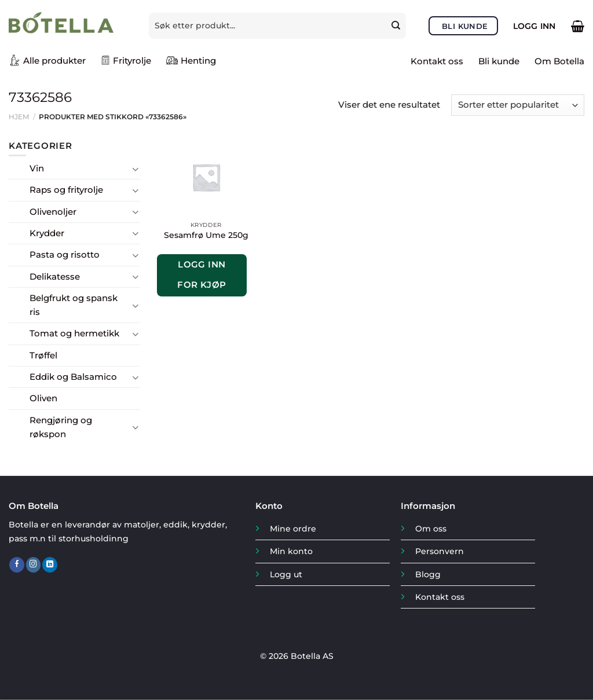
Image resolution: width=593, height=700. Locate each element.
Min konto (291, 551)
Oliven (43, 398)
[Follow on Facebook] (17, 565)
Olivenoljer (53, 212)
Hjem (19, 117)
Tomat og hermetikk (74, 333)
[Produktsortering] (518, 105)
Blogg (428, 574)
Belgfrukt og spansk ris (74, 305)
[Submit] (398, 25)
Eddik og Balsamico (73, 377)
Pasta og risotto (65, 254)
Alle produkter (47, 60)
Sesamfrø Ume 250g (206, 235)
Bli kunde (499, 61)
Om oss (431, 529)
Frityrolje (126, 61)
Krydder (47, 233)
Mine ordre (293, 529)
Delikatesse (55, 276)
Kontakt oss (437, 61)
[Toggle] (135, 169)
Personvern (440, 551)
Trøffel (43, 355)
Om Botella (559, 61)
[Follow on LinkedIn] (50, 565)
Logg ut (286, 574)
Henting (191, 60)
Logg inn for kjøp (202, 275)
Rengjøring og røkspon (61, 427)
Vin (37, 168)
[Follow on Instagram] (34, 565)
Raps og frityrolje (66, 190)
